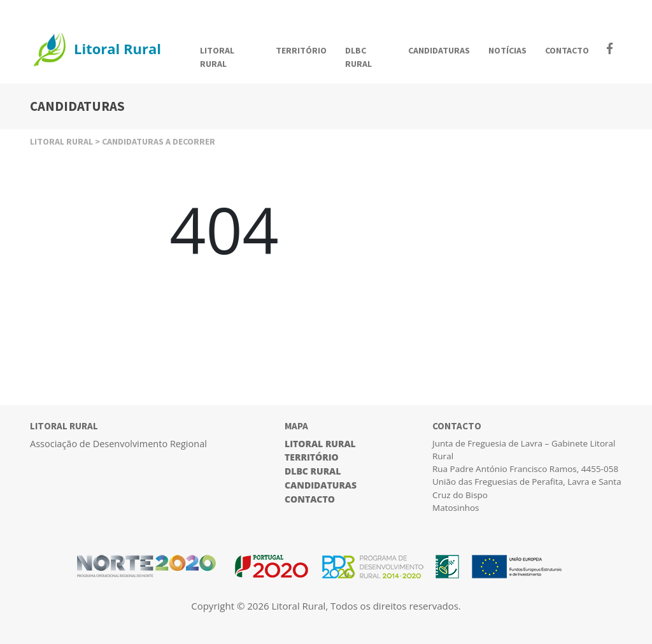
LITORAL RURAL (217, 57)
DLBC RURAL (358, 57)
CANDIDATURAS (439, 50)
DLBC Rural (313, 471)
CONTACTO (567, 50)
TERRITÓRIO (301, 50)
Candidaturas (321, 485)
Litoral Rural (320, 444)
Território (312, 457)
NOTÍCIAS (507, 50)
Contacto (310, 499)
